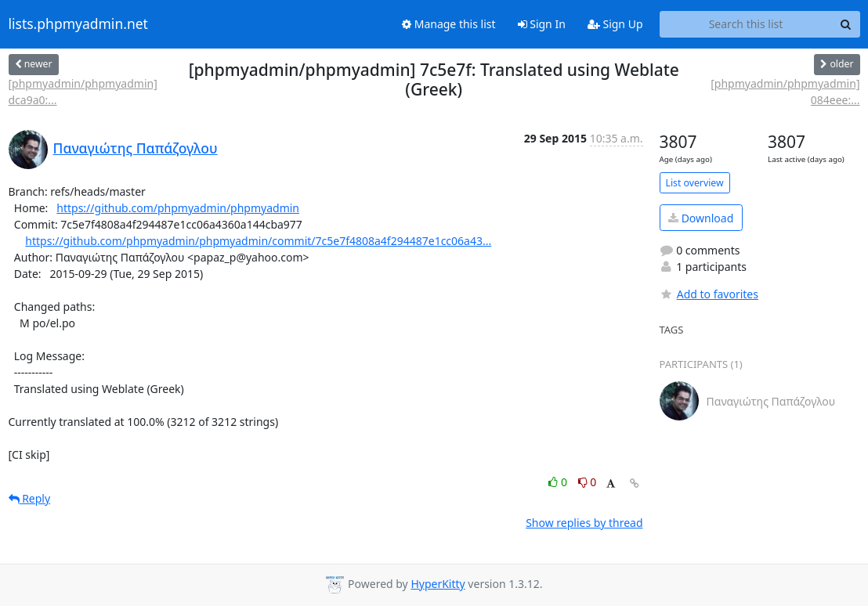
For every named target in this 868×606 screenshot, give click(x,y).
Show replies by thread (584, 523)
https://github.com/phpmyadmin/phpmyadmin (178, 208)
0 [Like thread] (559, 482)
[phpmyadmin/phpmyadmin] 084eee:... (785, 92)
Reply (30, 498)
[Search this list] (746, 24)
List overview (695, 183)
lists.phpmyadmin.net (78, 24)
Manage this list (449, 24)
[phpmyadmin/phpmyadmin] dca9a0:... (83, 92)
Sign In (542, 24)
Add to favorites (709, 294)
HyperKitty (438, 584)
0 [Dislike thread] (588, 482)
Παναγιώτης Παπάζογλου (136, 148)
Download (701, 218)
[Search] (846, 24)
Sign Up (615, 24)
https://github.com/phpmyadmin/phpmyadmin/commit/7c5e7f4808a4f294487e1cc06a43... (258, 241)
